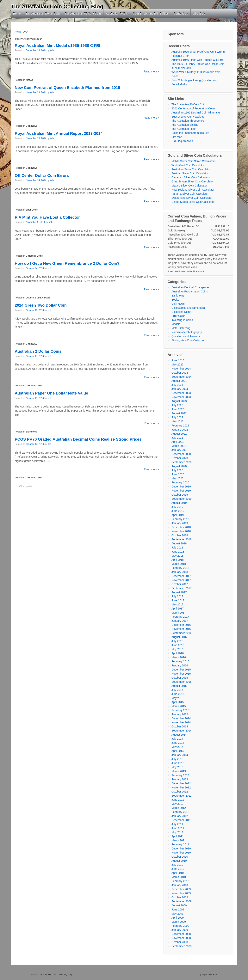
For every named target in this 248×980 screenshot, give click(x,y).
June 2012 (178, 800)
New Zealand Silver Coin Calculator (193, 190)
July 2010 (177, 865)
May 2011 (177, 832)
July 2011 (177, 824)
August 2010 (179, 861)
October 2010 (180, 857)
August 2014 (179, 735)
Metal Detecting (181, 328)
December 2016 (181, 625)
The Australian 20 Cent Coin (188, 104)
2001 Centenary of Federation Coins (193, 108)
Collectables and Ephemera (188, 308)
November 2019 (181, 491)
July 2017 (177, 596)
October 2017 (180, 584)
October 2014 (180, 726)
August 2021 (179, 434)
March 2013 (179, 771)
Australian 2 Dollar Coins (38, 351)
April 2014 (178, 751)
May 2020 (177, 478)
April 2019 (178, 515)
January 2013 (180, 779)
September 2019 (182, 499)
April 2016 (178, 653)
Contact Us (181, 14)
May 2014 (177, 747)
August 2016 (179, 637)
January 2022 (180, 430)
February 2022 (180, 426)
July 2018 (177, 548)
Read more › (151, 71)
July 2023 (177, 405)
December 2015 (181, 670)
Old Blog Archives (182, 141)
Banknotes (31, 432)
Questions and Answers (38, 298)
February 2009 (180, 926)
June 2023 (178, 409)
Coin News (31, 126)
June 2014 (178, 743)
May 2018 (177, 556)
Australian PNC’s (117, 14)
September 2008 (182, 946)
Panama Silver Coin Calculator (190, 194)
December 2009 (181, 889)
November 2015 (181, 674)
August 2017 (179, 592)
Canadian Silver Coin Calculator (191, 177)
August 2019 (179, 503)
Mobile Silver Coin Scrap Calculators (193, 161)
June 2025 (178, 360)
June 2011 (178, 828)
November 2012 (181, 787)
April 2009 (178, 918)
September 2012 (182, 796)
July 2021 (177, 438)
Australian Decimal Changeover (191, 287)
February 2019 (180, 519)
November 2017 (181, 580)
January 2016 (180, 665)
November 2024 (181, 369)
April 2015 (178, 702)
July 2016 (177, 641)
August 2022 (179, 413)
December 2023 (181, 393)
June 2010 (178, 869)
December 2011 (181, 820)
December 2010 (181, 848)
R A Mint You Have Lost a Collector (47, 217)
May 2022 (177, 421)
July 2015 (177, 690)
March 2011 (179, 840)
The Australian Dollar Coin (43, 14)
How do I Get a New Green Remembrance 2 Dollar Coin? (67, 263)
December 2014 (181, 718)
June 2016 (178, 645)
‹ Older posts (25, 486)
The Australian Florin (184, 129)
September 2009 (182, 901)
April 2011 (178, 836)
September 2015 (182, 682)
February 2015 (180, 710)
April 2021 (178, 442)
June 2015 (178, 694)
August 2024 (179, 381)
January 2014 (180, 755)
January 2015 (180, 714)
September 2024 (182, 377)
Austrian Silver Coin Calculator (190, 173)
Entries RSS (211, 974)
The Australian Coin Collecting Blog (57, 6)
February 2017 (180, 617)
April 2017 (178, 609)
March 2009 (179, 922)
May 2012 (177, 804)
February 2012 (180, 812)
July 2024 (177, 385)
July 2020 (177, 470)
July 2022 (177, 417)
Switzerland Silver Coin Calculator (192, 198)
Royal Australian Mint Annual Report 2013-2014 (59, 133)
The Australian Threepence (188, 121)
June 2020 (178, 474)
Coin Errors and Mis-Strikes (151, 14)
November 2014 (181, 722)
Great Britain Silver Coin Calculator (192, 181)
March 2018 (179, 564)
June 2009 (178, 910)
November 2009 (181, 893)
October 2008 (180, 942)
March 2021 (179, 446)
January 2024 (180, 389)
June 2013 (178, 763)
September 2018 (182, 539)
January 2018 (180, 572)
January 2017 (180, 621)
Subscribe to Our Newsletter (188, 117)
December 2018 (181, 527)
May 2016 (177, 649)
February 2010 (180, 881)
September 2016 (182, 633)
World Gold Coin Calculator (188, 165)
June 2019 (178, 511)
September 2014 (182, 731)
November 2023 (181, 397)
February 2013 (180, 775)
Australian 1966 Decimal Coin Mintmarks (196, 113)
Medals (30, 80)
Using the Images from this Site (190, 133)
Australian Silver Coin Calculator (191, 169)
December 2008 (181, 934)
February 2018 (180, 568)
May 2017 (177, 604)
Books (175, 300)
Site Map (177, 137)
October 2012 (180, 792)
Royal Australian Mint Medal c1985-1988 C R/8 (57, 46)
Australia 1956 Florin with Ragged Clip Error (198, 60)
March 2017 (179, 613)
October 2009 (180, 897)
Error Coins (32, 210)
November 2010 (181, 853)
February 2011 (180, 844)
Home (17, 14)
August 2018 (179, 543)
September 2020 (182, 462)
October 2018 (180, 535)
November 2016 (181, 629)
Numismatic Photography (187, 332)
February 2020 (180, 482)
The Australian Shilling (185, 125)
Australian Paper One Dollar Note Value (51, 393)
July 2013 (177, 759)
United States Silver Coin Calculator (193, 202)
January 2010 (180, 885)
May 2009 (177, 914)
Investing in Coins (182, 320)
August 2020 (179, 466)
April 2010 (178, 873)
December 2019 (181, 487)
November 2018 (181, 531)
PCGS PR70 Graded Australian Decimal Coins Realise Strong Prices (78, 439)
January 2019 (180, 523)
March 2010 (179, 877)
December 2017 (181, 576)
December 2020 (181, 454)
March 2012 (179, 808)
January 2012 (180, 816)
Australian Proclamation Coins (190, 291)
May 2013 (177, 767)
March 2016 (179, 657)
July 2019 (177, 507)
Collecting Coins (34, 256)
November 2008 (181, 938)
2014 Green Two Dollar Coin (41, 305)
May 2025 (177, 364)
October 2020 (180, 458)
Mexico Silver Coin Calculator (189, 186)
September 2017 (182, 588)
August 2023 (179, 401)
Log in (201, 974)
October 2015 (180, 678)
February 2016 (180, 661)
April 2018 (178, 560)
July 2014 (177, 739)
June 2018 (178, 552)
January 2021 (180, 450)
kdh (52, 50)
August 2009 (179, 905)
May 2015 (177, 698)
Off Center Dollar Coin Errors (42, 175)
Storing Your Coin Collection (188, 340)
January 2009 (180, 930)
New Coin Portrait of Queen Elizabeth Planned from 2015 (67, 88)
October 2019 (180, 495)
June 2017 (178, 600)
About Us (199, 14)
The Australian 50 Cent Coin (83, 14)
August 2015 (179, 686)
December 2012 (181, 783)
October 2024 (180, 373)
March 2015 (179, 706)
